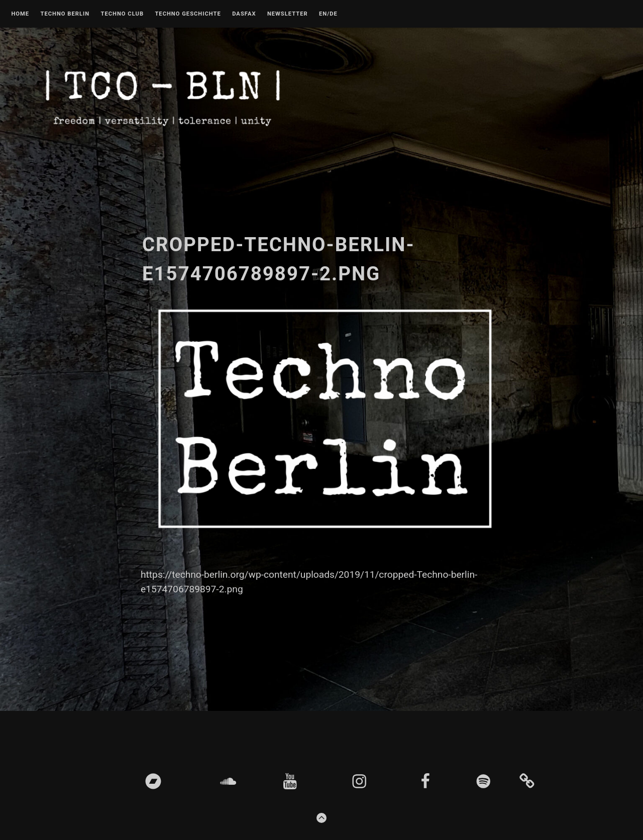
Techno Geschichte (188, 14)
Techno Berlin (65, 14)
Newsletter (288, 14)
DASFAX (244, 14)
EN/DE (328, 14)
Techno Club (122, 14)
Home (20, 14)
